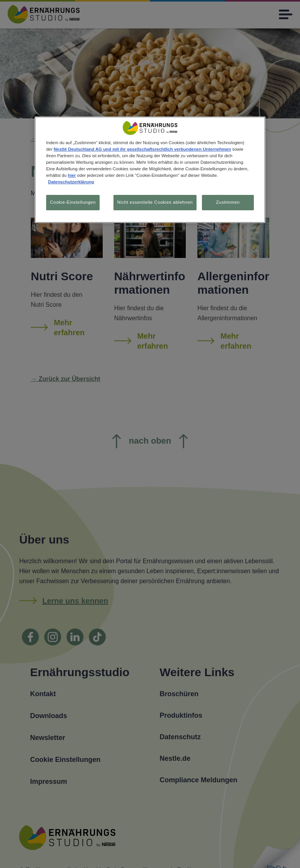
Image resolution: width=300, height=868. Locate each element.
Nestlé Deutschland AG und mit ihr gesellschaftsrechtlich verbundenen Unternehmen (142, 149)
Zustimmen (228, 202)
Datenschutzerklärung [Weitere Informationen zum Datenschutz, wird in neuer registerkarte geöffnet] (71, 182)
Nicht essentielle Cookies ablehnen (154, 202)
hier (72, 175)
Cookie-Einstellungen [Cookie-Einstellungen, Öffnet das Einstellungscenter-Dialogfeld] (73, 202)
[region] (150, 170)
